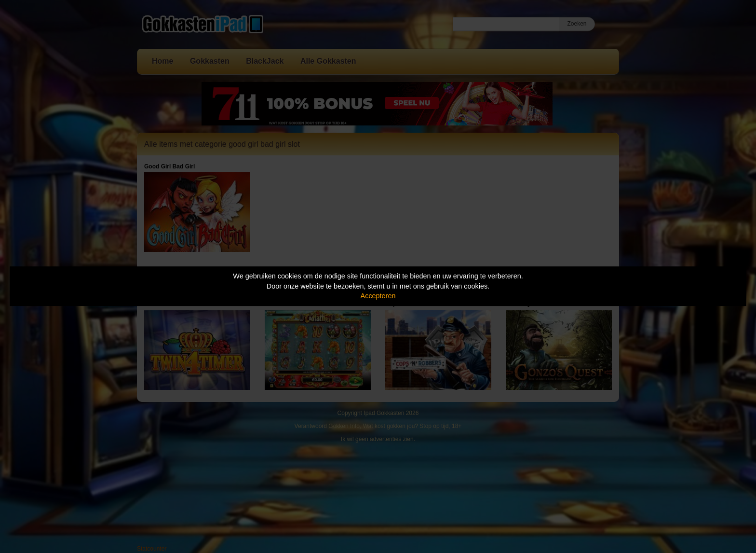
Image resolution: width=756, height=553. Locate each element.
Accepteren (378, 296)
